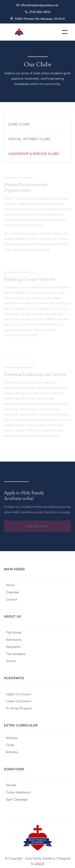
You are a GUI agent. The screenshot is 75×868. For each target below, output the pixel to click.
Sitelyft (40, 863)
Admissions (14, 639)
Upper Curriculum (19, 694)
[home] (19, 32)
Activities (12, 752)
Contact (12, 599)
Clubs (10, 745)
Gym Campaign (17, 799)
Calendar (12, 592)
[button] (65, 32)
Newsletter (13, 646)
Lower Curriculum (19, 701)
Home (10, 585)
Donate (11, 785)
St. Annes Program (19, 708)
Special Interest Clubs (29, 139)
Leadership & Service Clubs (33, 153)
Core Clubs (19, 124)
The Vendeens (16, 654)
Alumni (11, 661)
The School (14, 632)
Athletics (12, 738)
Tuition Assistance (18, 792)
